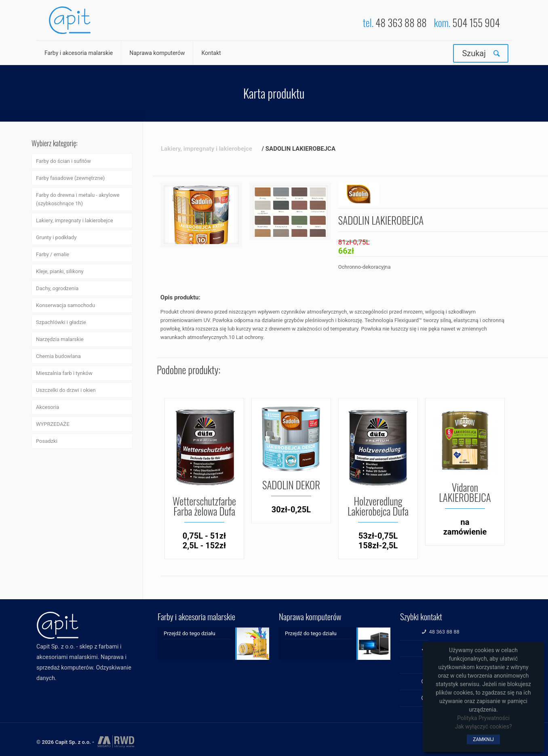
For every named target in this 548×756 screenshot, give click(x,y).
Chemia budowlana (58, 356)
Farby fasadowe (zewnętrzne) (70, 178)
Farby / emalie (53, 254)
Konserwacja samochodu (65, 305)
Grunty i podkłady (56, 237)
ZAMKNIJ (483, 739)
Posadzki (47, 441)
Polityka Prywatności (483, 718)
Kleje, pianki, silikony (60, 271)
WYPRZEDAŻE (53, 424)
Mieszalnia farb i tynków (64, 373)
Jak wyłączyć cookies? (483, 727)
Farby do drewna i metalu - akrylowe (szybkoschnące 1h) (78, 199)
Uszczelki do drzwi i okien (66, 390)
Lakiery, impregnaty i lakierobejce (75, 220)
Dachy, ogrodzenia (57, 288)
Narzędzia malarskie (60, 339)
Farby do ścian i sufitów (63, 161)
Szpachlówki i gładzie (61, 322)
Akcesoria (47, 407)
